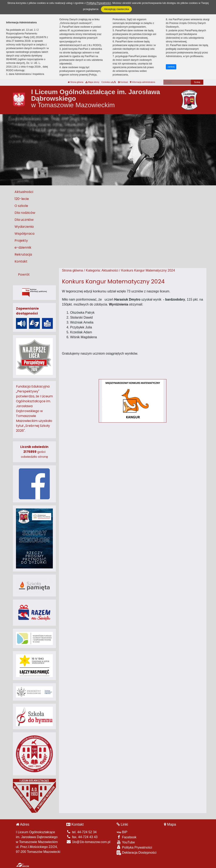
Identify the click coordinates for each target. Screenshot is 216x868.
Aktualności (24, 192)
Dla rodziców (25, 213)
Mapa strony (92, 82)
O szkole (21, 206)
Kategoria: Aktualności (102, 270)
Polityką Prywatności (99, 3)
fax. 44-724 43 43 (82, 837)
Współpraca (24, 234)
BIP (122, 832)
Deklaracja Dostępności (137, 853)
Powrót (24, 274)
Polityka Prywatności (134, 847)
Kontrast (123, 82)
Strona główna (76, 82)
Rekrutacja (23, 254)
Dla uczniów (24, 220)
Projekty (21, 241)
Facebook (127, 837)
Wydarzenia (24, 227)
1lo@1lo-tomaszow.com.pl (88, 842)
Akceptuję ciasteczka (116, 9)
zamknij (171, 67)
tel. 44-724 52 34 (81, 832)
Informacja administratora (143, 82)
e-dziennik (23, 247)
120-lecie (22, 199)
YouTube (126, 842)
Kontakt (21, 261)
